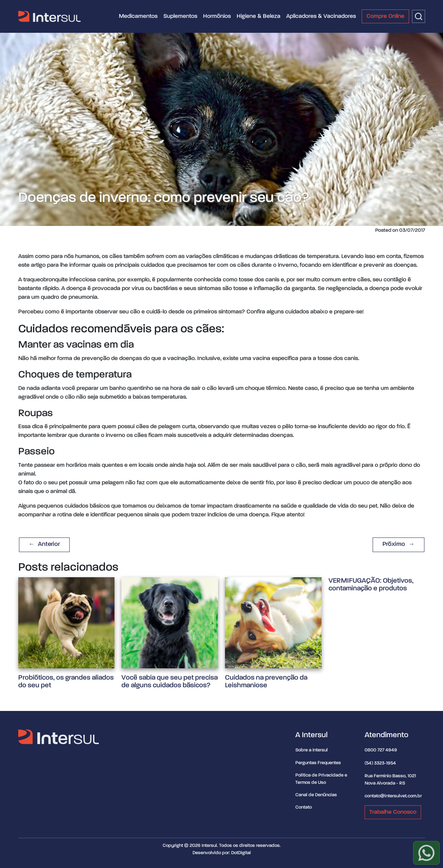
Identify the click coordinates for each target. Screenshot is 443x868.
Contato (304, 807)
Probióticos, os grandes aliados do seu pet (66, 681)
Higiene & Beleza (259, 16)
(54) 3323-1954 (380, 763)
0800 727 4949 (381, 750)
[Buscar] (419, 16)
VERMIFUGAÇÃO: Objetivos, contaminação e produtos (371, 584)
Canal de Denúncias (316, 795)
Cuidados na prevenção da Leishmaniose (266, 681)
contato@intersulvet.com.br (393, 796)
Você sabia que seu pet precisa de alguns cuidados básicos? (170, 681)
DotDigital (241, 853)
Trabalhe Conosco (393, 812)
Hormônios (217, 16)
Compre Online (385, 16)
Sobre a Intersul (312, 750)
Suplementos (180, 16)
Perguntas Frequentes (318, 763)
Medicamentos (138, 16)
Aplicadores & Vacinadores (321, 16)
